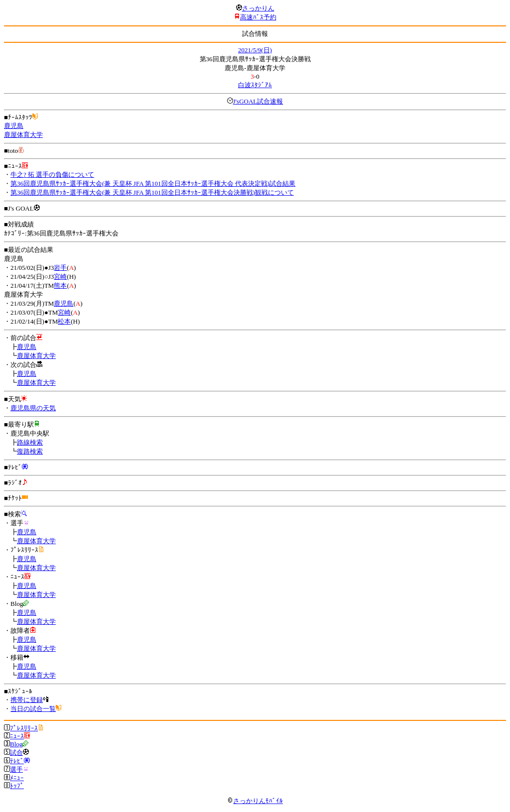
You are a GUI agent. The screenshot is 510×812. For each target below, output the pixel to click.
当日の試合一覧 (33, 709)
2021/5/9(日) (255, 50)
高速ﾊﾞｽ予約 (258, 17)
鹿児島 (14, 126)
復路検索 (30, 451)
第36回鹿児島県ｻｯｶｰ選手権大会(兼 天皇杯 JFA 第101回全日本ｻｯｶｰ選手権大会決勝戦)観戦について (152, 192)
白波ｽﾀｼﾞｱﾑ (255, 85)
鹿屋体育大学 (23, 135)
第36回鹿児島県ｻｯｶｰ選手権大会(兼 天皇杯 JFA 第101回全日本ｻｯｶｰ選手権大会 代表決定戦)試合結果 (153, 183)
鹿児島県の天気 (33, 408)
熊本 (60, 286)
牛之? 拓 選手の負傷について (52, 174)
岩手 (60, 268)
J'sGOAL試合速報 (258, 101)
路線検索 (30, 442)
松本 (64, 321)
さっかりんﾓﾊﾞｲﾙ (255, 801)
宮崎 (60, 277)
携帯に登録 (27, 700)
